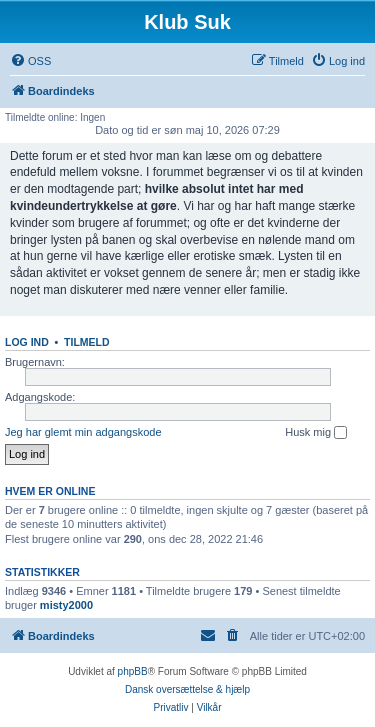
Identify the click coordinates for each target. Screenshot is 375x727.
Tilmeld (87, 342)
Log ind (27, 342)
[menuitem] (30, 61)
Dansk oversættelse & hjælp (187, 689)
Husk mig (316, 433)
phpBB (133, 671)
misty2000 (66, 605)
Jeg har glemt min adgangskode (83, 432)
